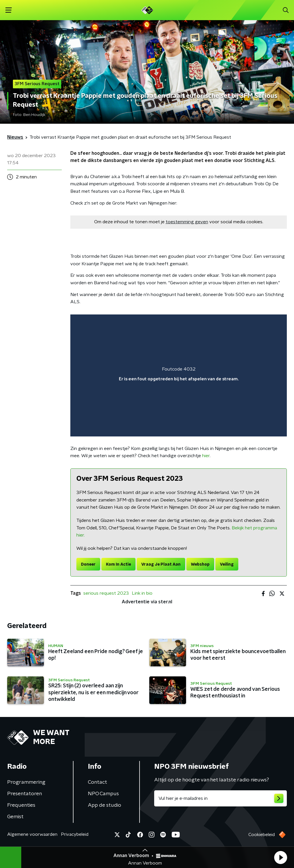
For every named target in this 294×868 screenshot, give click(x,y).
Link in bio (142, 593)
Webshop (200, 564)
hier (206, 456)
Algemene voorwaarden (32, 834)
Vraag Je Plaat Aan (161, 564)
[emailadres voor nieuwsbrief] (220, 798)
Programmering (26, 782)
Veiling (227, 564)
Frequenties (21, 805)
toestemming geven (187, 222)
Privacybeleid (75, 834)
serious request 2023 (106, 593)
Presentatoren (25, 794)
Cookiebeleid (262, 835)
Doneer (88, 564)
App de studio (105, 805)
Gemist (15, 817)
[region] (179, 375)
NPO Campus (103, 794)
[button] (281, 857)
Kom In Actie (118, 564)
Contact (97, 782)
